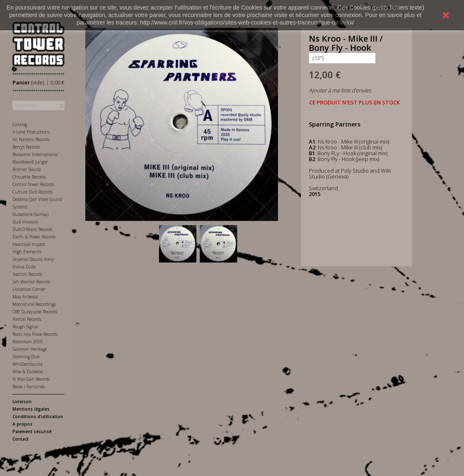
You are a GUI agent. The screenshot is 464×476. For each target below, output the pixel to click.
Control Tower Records (33, 184)
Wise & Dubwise (28, 372)
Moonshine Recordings (34, 304)
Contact (21, 439)
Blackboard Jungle (30, 162)
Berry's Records (26, 147)
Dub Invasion (26, 222)
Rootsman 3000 (28, 342)
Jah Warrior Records (31, 282)
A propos (22, 424)
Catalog (20, 124)
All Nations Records (31, 139)
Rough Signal (25, 327)
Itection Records (27, 274)
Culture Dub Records (32, 192)
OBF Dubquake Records (35, 312)
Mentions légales (31, 409)
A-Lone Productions (31, 132)
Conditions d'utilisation (38, 416)
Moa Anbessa (25, 297)
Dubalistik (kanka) (30, 214)
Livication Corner (29, 289)
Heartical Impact (29, 244)
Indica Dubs (24, 267)
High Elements (27, 252)
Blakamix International (35, 154)
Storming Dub (26, 357)
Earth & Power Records (34, 237)
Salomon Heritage (30, 349)
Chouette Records (29, 177)
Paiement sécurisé (32, 431)
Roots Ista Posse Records (35, 334)
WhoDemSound (27, 364)
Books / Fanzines (29, 387)
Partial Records (27, 319)
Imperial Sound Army (33, 259)
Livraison (22, 402)
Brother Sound (27, 169)
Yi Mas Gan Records (31, 379)
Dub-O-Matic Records (32, 229)
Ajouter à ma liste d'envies (340, 90)
